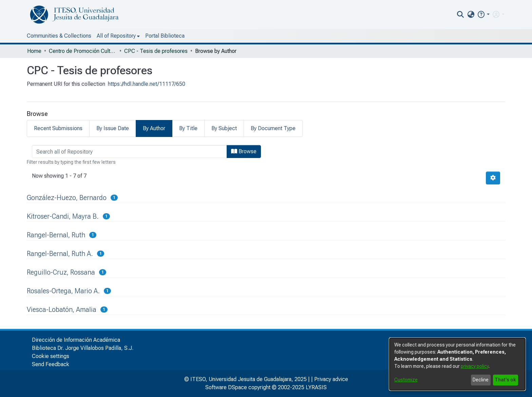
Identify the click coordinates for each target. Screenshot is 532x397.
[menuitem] (471, 15)
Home (34, 51)
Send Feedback (51, 364)
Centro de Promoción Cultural (83, 51)
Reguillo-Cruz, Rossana (61, 272)
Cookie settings (51, 356)
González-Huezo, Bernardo (67, 198)
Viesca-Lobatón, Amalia (62, 310)
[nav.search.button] (461, 15)
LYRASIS (316, 387)
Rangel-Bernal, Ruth (56, 235)
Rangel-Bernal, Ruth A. (60, 254)
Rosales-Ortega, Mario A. (63, 291)
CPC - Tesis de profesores (156, 51)
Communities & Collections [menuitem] (59, 36)
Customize (406, 380)
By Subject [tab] (224, 128)
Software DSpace (226, 387)
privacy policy (475, 366)
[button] (483, 14)
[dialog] (457, 364)
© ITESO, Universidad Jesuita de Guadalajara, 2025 (245, 379)
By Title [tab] (188, 128)
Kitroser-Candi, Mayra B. (63, 216)
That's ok (505, 380)
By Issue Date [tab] (113, 128)
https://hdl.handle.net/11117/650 (147, 84)
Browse (244, 151)
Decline (481, 380)
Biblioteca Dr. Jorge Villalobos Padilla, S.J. (83, 348)
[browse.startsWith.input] (129, 152)
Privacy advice (331, 379)
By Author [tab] (154, 128)
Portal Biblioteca (165, 36)
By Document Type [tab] (273, 128)
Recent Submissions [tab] (58, 128)
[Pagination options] (493, 178)
